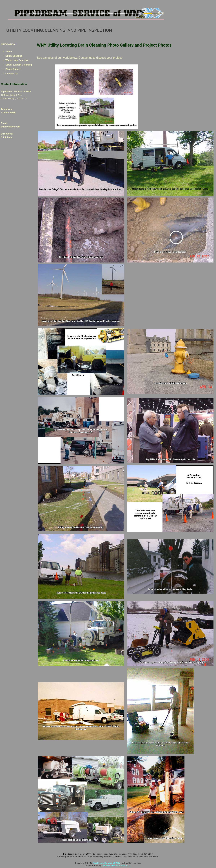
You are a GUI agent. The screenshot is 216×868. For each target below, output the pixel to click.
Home (9, 51)
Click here (6, 137)
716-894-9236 (8, 113)
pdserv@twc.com (11, 127)
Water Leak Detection (17, 60)
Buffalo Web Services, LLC (117, 866)
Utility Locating (14, 56)
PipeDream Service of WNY (107, 863)
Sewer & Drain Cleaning (19, 65)
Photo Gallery (13, 69)
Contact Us (12, 74)
